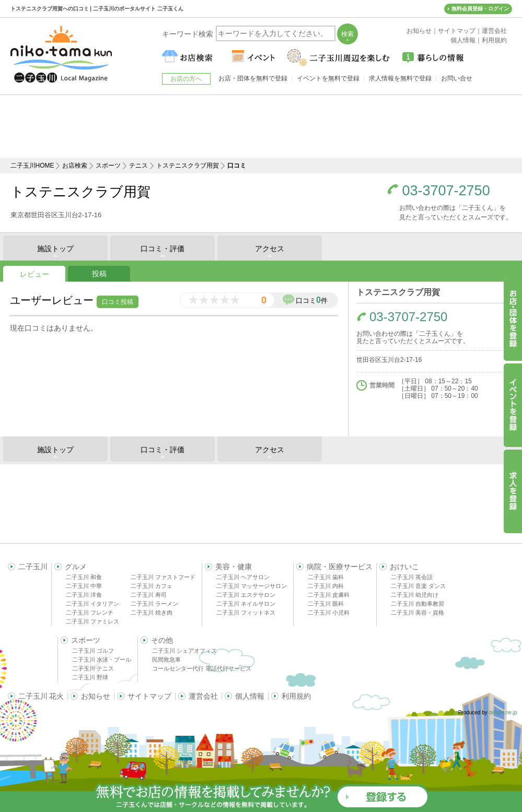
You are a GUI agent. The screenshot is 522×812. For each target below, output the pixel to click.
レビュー (34, 274)
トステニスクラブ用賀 (188, 166)
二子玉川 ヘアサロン (243, 577)
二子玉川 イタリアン (92, 604)
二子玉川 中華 (84, 586)
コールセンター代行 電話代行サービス (202, 668)
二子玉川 (33, 567)
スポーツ (108, 166)
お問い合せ (457, 78)
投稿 (99, 274)
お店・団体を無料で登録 (253, 78)
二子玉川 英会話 (412, 577)
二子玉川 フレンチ (90, 613)
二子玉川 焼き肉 (152, 613)
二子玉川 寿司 (149, 595)
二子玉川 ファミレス (92, 621)
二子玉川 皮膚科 (329, 595)
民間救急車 (166, 660)
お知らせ (96, 696)
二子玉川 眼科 (326, 604)
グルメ (76, 567)
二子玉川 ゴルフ (93, 651)
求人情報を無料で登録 (400, 78)
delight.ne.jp (503, 713)
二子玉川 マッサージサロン (252, 586)
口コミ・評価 (163, 249)
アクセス (270, 249)
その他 (162, 640)
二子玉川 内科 (326, 586)
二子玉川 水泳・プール (102, 660)
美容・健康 (234, 567)
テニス (138, 166)
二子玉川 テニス (93, 668)
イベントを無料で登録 (328, 78)
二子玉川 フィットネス (246, 613)
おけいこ (404, 567)
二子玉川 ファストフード (163, 577)
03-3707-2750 (446, 191)
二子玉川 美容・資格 (417, 613)
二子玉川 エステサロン (246, 595)
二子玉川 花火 (41, 696)
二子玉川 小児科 (329, 613)
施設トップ (55, 249)
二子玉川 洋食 (84, 595)
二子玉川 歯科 (326, 577)
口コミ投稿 (118, 302)
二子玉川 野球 (90, 677)
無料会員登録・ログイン (480, 9)
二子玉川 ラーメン (154, 604)
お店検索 (75, 166)
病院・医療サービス (340, 567)
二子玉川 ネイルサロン (246, 604)
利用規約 (296, 696)
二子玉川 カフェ (152, 586)
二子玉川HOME (32, 166)
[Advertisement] (261, 126)
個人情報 (250, 696)
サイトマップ (149, 696)
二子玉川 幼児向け (415, 595)
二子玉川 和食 (84, 577)
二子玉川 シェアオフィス (184, 651)
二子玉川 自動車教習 (417, 604)
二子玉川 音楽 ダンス (418, 586)
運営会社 (203, 696)
